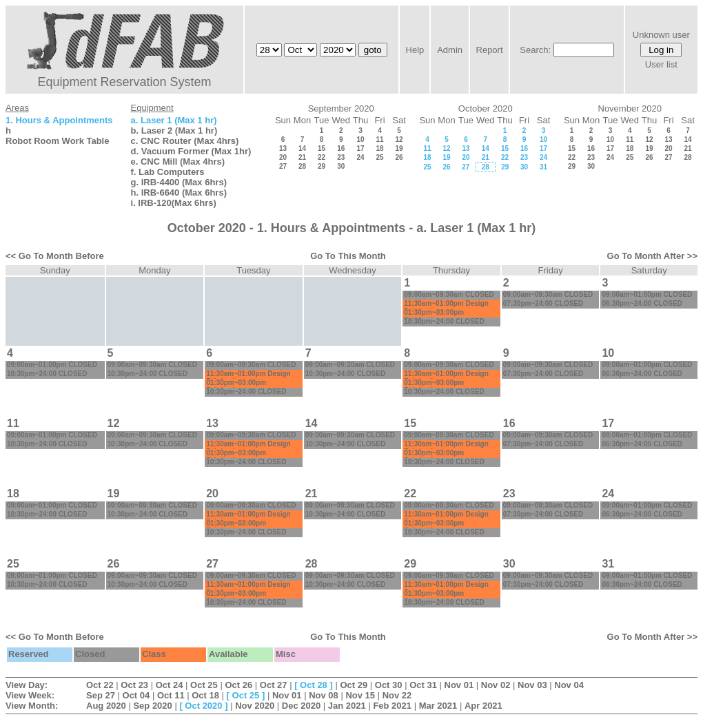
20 (283, 157)
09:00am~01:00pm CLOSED (647, 294)
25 (379, 157)
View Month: (32, 706)
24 (360, 157)
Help (415, 50)
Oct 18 (205, 695)
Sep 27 (101, 695)
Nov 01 (459, 685)
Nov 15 (360, 695)
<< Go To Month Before (55, 256)
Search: (535, 50)
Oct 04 (136, 695)
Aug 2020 (106, 706)
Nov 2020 (255, 706)
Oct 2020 (203, 706)
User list (661, 64)
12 (399, 139)
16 (341, 148)
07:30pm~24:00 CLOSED (543, 303)
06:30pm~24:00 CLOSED (642, 303)
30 (341, 166)
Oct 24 (170, 685)
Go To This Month (348, 256)
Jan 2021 (347, 706)
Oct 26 (238, 685)
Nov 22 (397, 695)
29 (322, 166)
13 (283, 148)
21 (302, 157)
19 (399, 148)
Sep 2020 (152, 706)
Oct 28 (314, 685)
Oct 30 (389, 685)
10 (360, 139)
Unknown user (661, 35)
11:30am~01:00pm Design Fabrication (446, 307)
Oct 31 (423, 685)
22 (322, 157)
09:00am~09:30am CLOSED (449, 294)
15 (322, 148)
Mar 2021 (438, 706)
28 (302, 166)
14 (302, 148)
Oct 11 (171, 695)
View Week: (30, 695)
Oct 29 (354, 685)
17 (360, 148)
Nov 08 (324, 695)
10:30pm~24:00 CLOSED (444, 321)
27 (283, 166)
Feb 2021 (392, 706)
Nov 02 (496, 685)
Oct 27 (274, 685)
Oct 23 (134, 685)
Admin (450, 50)
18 (379, 148)
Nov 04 (569, 685)
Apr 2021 (483, 706)
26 (399, 157)
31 (543, 167)
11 (379, 139)
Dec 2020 (301, 706)
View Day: (27, 685)
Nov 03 (532, 685)
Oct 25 (204, 685)
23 (341, 157)
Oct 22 (100, 685)
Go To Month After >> (652, 256)
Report (490, 50)
